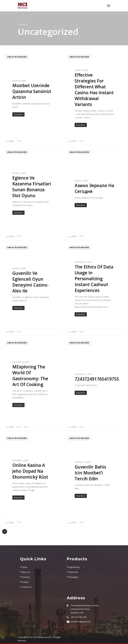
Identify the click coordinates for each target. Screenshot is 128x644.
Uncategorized (17, 57)
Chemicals (72, 572)
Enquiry (24, 582)
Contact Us (26, 587)
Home (24, 567)
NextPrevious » (5, 532)
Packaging (72, 577)
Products (25, 577)
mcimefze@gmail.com (81, 622)
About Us (25, 572)
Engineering (73, 567)
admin (10, 141)
